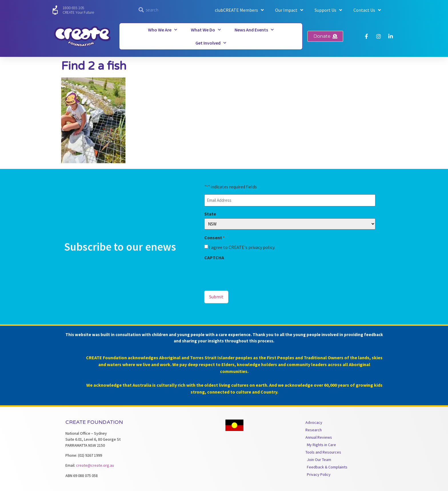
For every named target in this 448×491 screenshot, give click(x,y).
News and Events (254, 30)
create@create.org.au (95, 464)
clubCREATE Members (239, 10)
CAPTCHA (214, 257)
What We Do (206, 30)
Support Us (328, 10)
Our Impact (289, 10)
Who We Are (163, 30)
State (210, 213)
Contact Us (367, 10)
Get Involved (211, 43)
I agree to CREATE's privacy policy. (242, 247)
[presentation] (248, 273)
